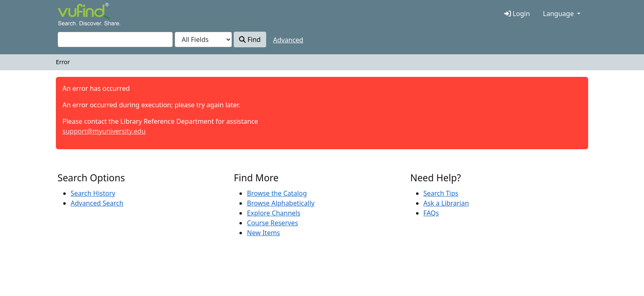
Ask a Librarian (446, 203)
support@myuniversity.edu (104, 131)
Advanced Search (97, 203)
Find (250, 39)
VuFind (72, 15)
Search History (93, 193)
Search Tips (441, 193)
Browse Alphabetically (281, 203)
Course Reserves (272, 223)
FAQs (431, 213)
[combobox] (115, 39)
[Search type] (203, 39)
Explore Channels (274, 213)
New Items (263, 233)
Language (558, 14)
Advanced (288, 40)
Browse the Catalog (277, 193)
